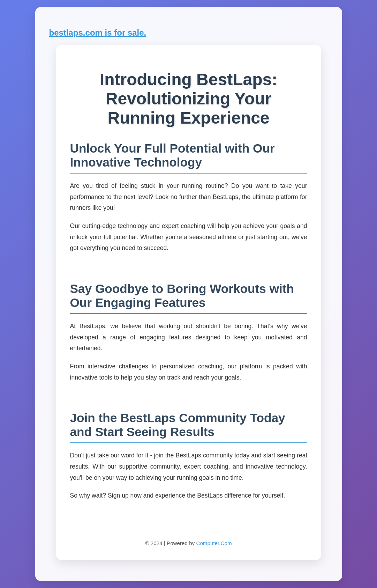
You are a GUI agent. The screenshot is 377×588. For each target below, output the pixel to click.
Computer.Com (214, 543)
